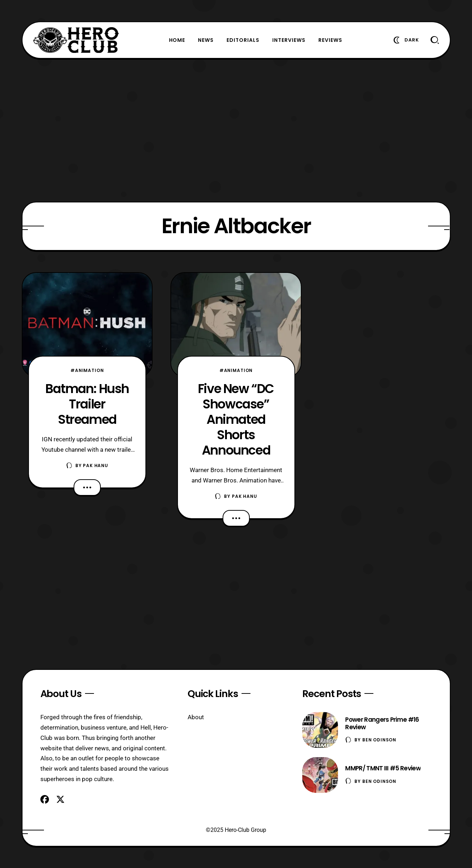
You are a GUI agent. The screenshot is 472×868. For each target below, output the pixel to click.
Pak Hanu (96, 465)
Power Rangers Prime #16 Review (382, 723)
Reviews (330, 40)
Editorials (243, 40)
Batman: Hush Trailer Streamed (87, 404)
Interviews (289, 40)
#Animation (87, 370)
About (196, 717)
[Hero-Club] (76, 40)
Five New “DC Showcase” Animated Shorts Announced (236, 419)
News (206, 40)
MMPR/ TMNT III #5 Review (383, 768)
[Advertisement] (236, 130)
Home (177, 40)
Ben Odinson (379, 740)
